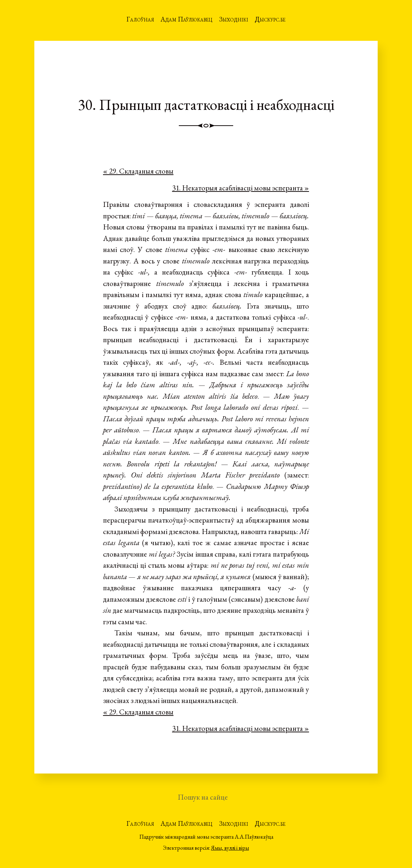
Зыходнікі (234, 19)
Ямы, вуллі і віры (230, 848)
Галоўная (140, 19)
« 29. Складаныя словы (138, 171)
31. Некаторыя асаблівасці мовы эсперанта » (241, 188)
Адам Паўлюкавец (187, 19)
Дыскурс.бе (270, 19)
